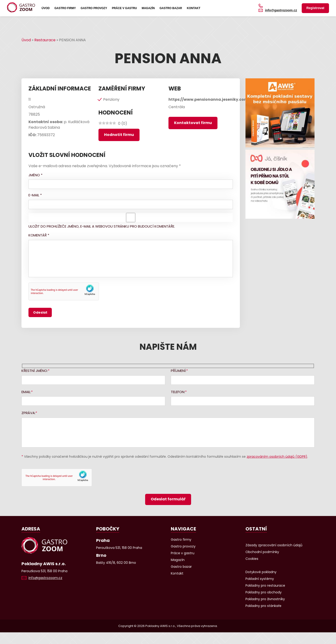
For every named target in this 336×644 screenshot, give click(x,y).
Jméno (35, 175)
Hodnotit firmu (119, 135)
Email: (26, 392)
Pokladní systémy (260, 579)
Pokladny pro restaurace (265, 585)
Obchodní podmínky (262, 552)
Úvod (46, 8)
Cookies (252, 559)
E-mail (35, 195)
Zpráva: (28, 413)
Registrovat (315, 8)
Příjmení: (178, 371)
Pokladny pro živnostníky (265, 599)
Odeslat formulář (168, 499)
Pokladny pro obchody (264, 592)
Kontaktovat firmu (193, 123)
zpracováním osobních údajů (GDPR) (277, 457)
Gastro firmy (65, 8)
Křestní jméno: (35, 371)
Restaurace (45, 40)
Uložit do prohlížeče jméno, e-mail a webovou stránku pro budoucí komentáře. (102, 226)
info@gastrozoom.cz (281, 10)
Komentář (39, 235)
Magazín (148, 8)
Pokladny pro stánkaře (263, 606)
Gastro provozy (94, 8)
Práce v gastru (124, 8)
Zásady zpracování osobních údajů (274, 545)
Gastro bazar (171, 8)
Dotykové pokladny (261, 572)
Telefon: (178, 392)
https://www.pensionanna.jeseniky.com (208, 99)
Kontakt (194, 8)
